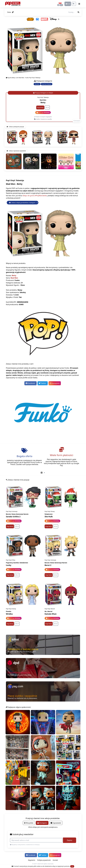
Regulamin (32, 860)
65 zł (47, 107)
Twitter (43, 383)
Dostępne (42, 823)
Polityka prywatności (44, 860)
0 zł (68, 4)
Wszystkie (29, 823)
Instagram (55, 383)
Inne (10, 12)
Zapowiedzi (56, 823)
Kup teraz (40, 107)
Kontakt (55, 860)
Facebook (31, 383)
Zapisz (70, 840)
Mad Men (37, 84)
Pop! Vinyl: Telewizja (47, 84)
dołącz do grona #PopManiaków (35, 196)
